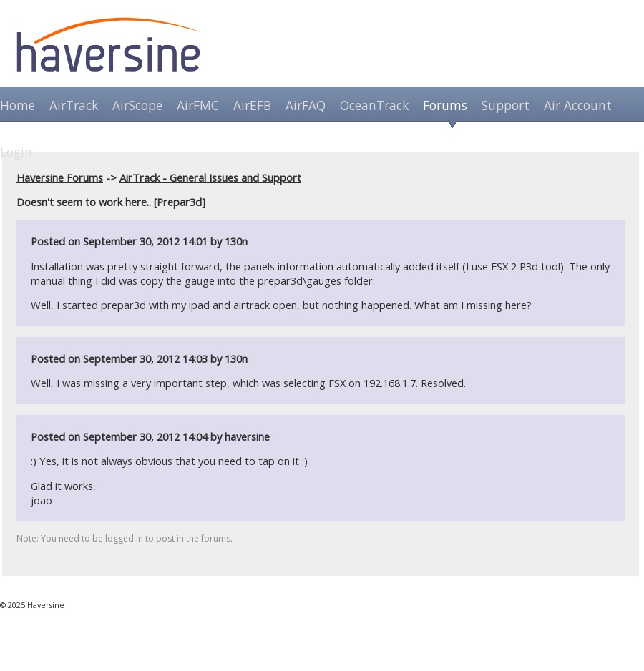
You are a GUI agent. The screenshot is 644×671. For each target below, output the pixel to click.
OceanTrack (374, 105)
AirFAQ (306, 105)
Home (18, 105)
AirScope (137, 105)
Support (506, 105)
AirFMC (198, 105)
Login (16, 152)
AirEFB (252, 105)
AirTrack (74, 105)
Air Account (578, 105)
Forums (445, 105)
